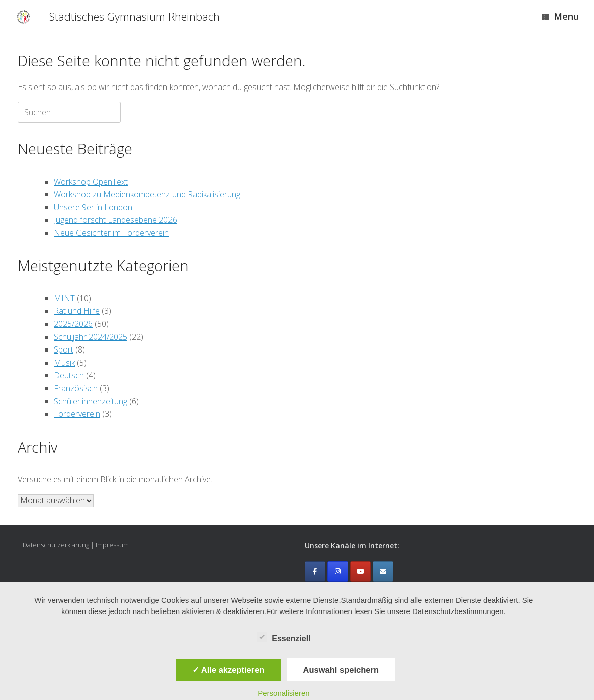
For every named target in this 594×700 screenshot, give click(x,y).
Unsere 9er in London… (96, 207)
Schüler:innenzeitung (91, 401)
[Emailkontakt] (383, 572)
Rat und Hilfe (77, 311)
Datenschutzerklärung (56, 545)
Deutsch (69, 375)
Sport (64, 349)
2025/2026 (73, 324)
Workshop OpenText (91, 182)
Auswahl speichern (341, 670)
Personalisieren (283, 693)
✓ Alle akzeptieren (228, 670)
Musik (64, 363)
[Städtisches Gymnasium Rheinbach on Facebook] (315, 572)
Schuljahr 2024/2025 (91, 337)
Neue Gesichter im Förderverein (111, 233)
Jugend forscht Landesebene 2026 (115, 220)
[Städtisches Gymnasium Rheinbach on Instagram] (338, 572)
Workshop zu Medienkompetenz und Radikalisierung (147, 194)
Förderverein (77, 414)
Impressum (112, 545)
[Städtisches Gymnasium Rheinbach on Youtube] (360, 572)
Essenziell (283, 637)
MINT (64, 298)
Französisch (76, 388)
